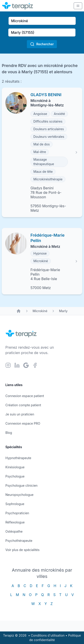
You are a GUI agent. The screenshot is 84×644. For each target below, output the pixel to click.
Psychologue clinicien (22, 485)
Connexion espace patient (25, 396)
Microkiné (40, 311)
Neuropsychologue (19, 495)
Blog (9, 433)
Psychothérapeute (19, 541)
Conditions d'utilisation (48, 635)
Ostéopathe (14, 531)
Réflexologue (15, 522)
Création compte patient (23, 405)
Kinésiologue (15, 467)
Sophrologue (15, 504)
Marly (63, 311)
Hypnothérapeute (18, 458)
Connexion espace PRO (23, 423)
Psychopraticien (17, 513)
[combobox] (42, 21)
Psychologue (15, 476)
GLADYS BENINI (46, 95)
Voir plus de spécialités (22, 550)
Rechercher (42, 44)
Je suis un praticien (20, 414)
